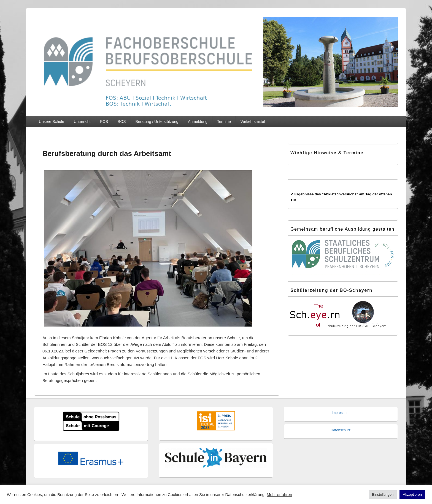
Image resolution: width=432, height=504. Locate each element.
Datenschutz (341, 430)
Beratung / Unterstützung (157, 122)
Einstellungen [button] (383, 494)
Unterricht (82, 122)
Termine (224, 122)
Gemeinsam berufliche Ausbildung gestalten (342, 229)
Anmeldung (198, 122)
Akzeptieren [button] (412, 494)
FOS (104, 122)
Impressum (341, 413)
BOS (122, 122)
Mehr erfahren (279, 495)
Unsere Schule (52, 122)
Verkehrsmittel (253, 122)
